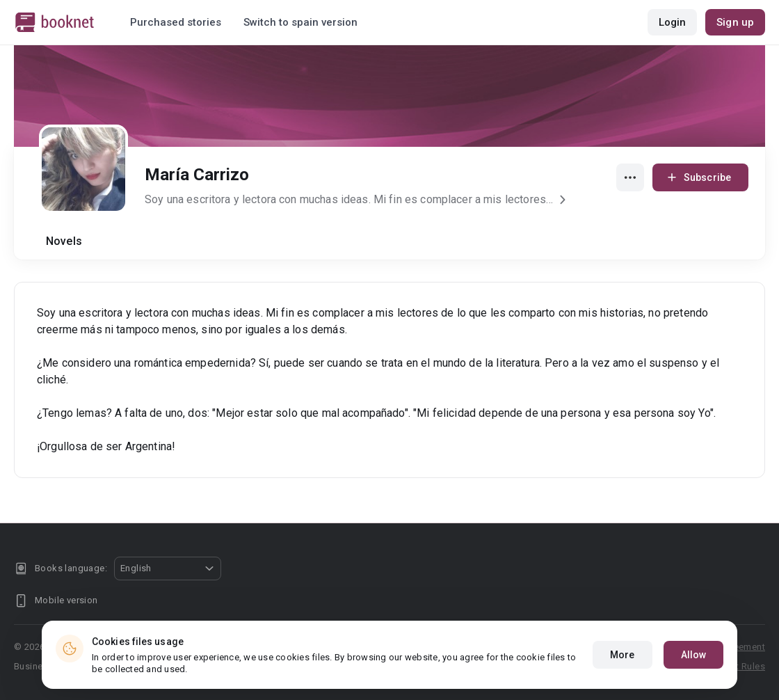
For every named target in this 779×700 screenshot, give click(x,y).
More (622, 655)
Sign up (735, 22)
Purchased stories (176, 22)
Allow (694, 655)
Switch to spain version (300, 22)
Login (673, 22)
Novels (64, 241)
